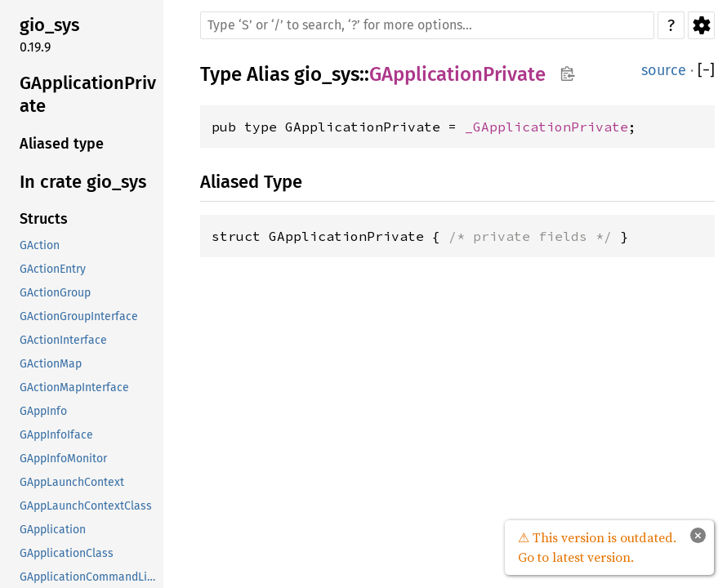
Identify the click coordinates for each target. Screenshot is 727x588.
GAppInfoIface (56, 435)
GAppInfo (43, 411)
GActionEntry (53, 269)
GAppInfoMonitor (63, 459)
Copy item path (567, 73)
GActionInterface (63, 340)
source (664, 70)
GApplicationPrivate (88, 94)
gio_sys (49, 25)
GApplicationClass (67, 553)
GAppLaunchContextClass (86, 506)
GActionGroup (55, 293)
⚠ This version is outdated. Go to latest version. (597, 547)
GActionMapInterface (74, 388)
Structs (44, 219)
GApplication (53, 530)
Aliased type (62, 144)
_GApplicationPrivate (546, 127)
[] (706, 71)
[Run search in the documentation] (427, 25)
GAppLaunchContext (72, 482)
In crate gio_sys (83, 182)
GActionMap (51, 364)
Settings (701, 25)
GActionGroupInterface (79, 316)
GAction (40, 245)
